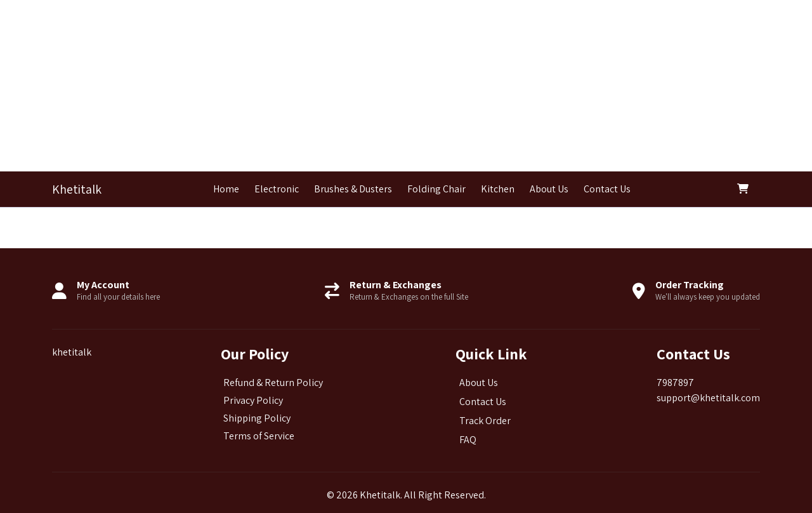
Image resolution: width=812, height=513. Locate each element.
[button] (746, 189)
